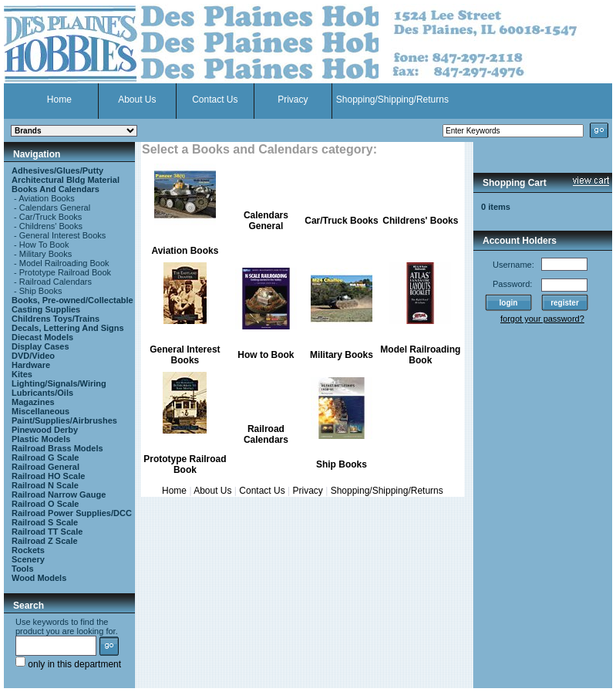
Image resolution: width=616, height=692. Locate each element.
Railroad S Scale (45, 522)
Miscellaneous (40, 411)
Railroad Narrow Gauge (59, 495)
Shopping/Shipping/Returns (392, 100)
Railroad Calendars (56, 282)
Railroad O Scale (45, 504)
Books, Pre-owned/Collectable (72, 300)
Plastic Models (41, 439)
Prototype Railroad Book (65, 272)
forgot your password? (542, 319)
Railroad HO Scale (48, 476)
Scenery (28, 559)
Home (59, 100)
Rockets (28, 550)
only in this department (68, 664)
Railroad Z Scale (45, 541)
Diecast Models (42, 337)
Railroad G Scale (45, 457)
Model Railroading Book (64, 263)
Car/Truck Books (51, 217)
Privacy (293, 100)
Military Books (45, 254)
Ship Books (41, 291)
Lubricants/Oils (42, 393)
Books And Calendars (56, 189)
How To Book (44, 245)
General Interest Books (63, 235)
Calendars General (55, 208)
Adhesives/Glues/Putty (57, 170)
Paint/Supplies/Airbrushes (64, 420)
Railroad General (45, 467)
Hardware (31, 365)
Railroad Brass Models (57, 448)
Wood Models (39, 578)
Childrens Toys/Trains (56, 319)
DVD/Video (33, 356)
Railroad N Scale (45, 485)
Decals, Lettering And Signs (68, 328)
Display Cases (40, 346)
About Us (137, 100)
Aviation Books (47, 198)
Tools (23, 569)
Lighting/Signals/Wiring (59, 383)
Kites (22, 374)
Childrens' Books (51, 226)
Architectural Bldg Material (66, 180)
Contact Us (215, 100)
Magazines (33, 402)
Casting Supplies (46, 309)
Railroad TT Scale (47, 532)
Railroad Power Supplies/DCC (72, 513)
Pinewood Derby (45, 430)
